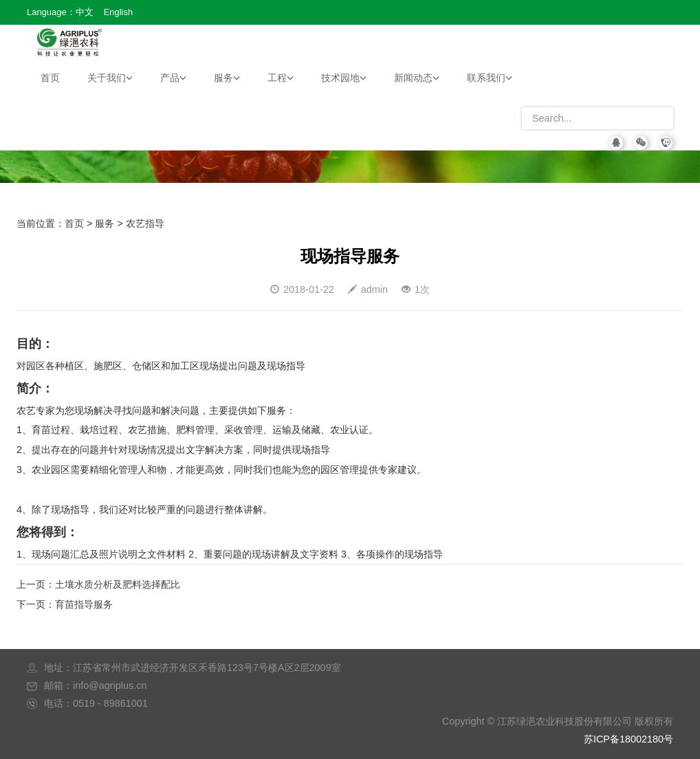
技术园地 (344, 78)
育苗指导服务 (84, 604)
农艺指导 (145, 223)
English (118, 12)
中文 (85, 12)
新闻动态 (417, 78)
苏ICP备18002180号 (628, 739)
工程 (281, 78)
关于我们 (110, 78)
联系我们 (490, 78)
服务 (227, 78)
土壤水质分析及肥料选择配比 (118, 584)
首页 (50, 78)
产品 (173, 78)
